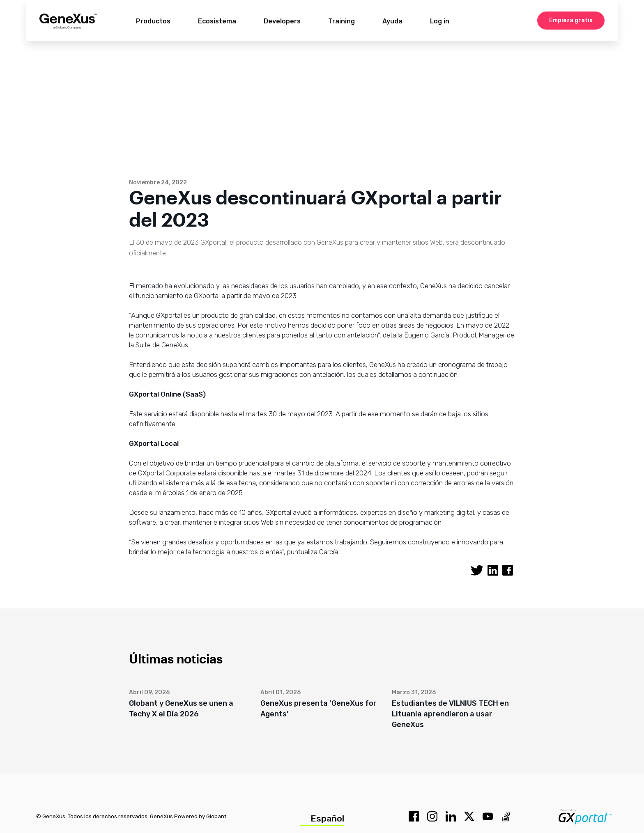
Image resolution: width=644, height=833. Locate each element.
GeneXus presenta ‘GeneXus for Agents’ (319, 709)
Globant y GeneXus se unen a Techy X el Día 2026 (181, 709)
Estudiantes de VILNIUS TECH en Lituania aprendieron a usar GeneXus (450, 714)
